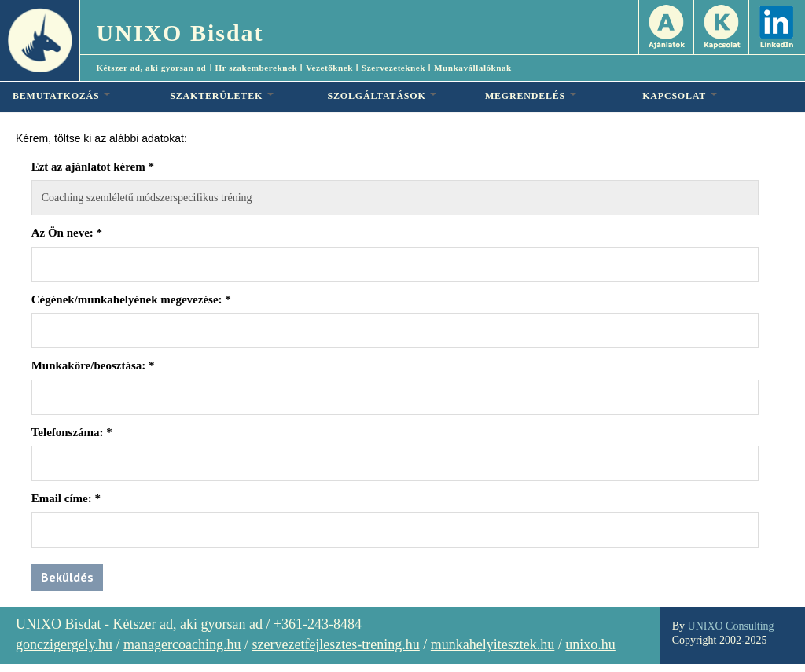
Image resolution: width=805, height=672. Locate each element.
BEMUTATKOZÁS (61, 96)
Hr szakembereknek (256, 68)
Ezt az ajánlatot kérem (93, 167)
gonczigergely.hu (64, 644)
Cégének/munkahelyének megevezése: (131, 299)
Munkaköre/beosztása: (93, 365)
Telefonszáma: (72, 432)
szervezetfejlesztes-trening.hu (335, 644)
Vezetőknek (329, 68)
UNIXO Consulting (731, 626)
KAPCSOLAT (680, 96)
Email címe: (66, 498)
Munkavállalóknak (473, 68)
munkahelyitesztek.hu (493, 644)
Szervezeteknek (393, 68)
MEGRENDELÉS (531, 96)
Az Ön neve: (67, 233)
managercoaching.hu (182, 644)
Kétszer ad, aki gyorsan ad (151, 68)
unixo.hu (590, 644)
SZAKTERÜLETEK (222, 96)
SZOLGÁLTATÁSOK (382, 96)
